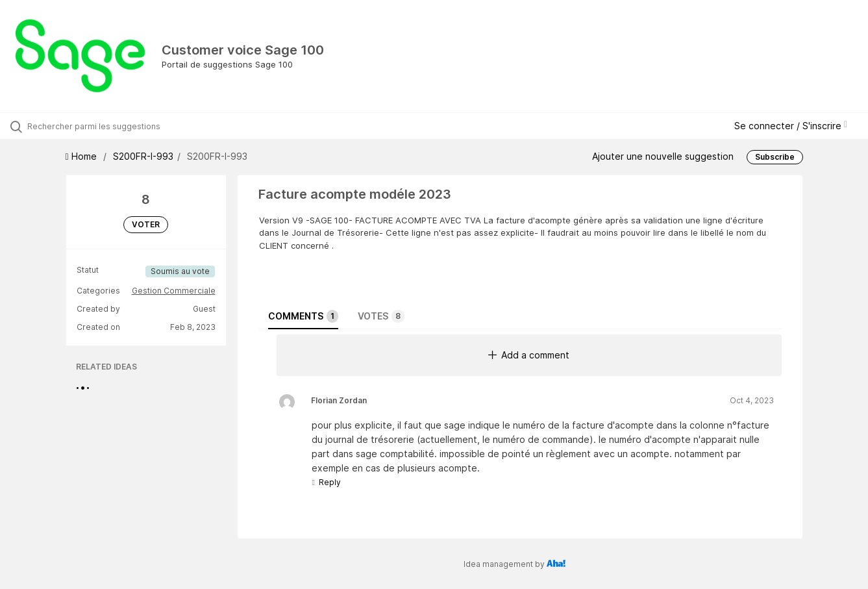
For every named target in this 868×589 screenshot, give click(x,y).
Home (82, 156)
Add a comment (529, 355)
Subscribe (775, 157)
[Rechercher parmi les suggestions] (103, 126)
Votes (381, 316)
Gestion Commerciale (174, 291)
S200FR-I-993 (143, 156)
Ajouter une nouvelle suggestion (663, 156)
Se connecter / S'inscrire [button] (791, 126)
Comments (303, 316)
